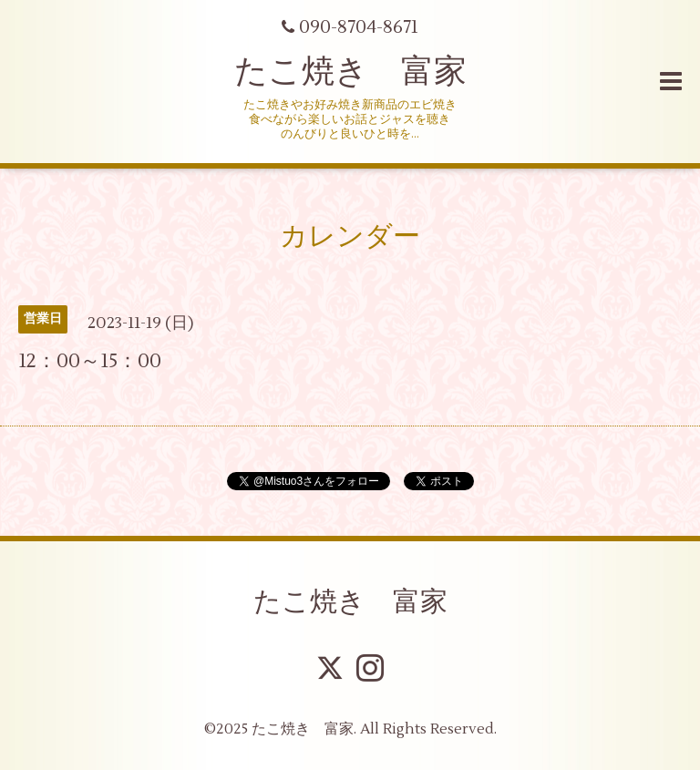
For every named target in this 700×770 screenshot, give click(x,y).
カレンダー (350, 236)
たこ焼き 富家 (350, 72)
